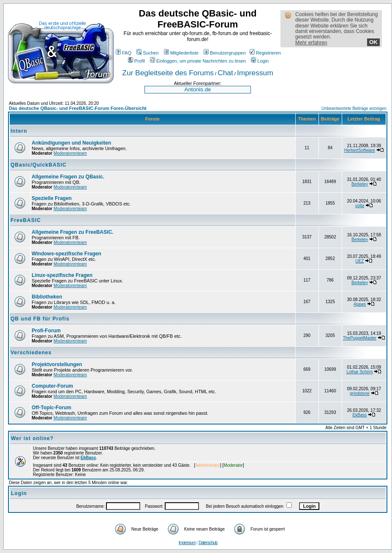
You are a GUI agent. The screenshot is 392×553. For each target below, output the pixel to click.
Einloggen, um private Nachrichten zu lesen (198, 61)
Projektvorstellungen (57, 364)
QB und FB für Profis (40, 319)
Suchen (147, 53)
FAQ (124, 53)
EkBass (359, 415)
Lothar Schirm (359, 372)
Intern (19, 131)
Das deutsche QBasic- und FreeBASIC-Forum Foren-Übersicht (78, 108)
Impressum (255, 73)
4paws (360, 304)
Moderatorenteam (70, 153)
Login (260, 61)
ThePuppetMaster (360, 338)
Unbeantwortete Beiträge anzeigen (354, 108)
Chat (225, 73)
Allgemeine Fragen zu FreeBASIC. (72, 232)
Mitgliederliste (181, 53)
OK (373, 42)
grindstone (360, 393)
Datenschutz (208, 543)
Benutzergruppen (225, 53)
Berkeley (360, 184)
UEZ (359, 261)
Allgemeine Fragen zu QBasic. (68, 177)
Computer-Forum (52, 386)
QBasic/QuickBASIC (38, 165)
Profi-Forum (46, 331)
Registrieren (265, 53)
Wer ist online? (32, 438)
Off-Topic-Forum (52, 408)
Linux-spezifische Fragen (62, 275)
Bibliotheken (47, 297)
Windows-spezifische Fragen (67, 254)
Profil (136, 61)
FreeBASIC (26, 220)
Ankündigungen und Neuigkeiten (71, 143)
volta (360, 206)
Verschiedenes (31, 353)
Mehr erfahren (311, 43)
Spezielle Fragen (52, 198)
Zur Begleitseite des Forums (168, 73)
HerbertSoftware (360, 150)
